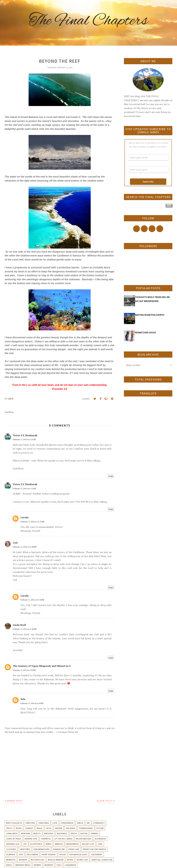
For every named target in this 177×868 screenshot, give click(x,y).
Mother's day (38, 860)
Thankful (46, 839)
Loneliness (12, 833)
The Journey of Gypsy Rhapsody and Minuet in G (42, 666)
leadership (71, 865)
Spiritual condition (102, 860)
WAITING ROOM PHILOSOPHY (150, 315)
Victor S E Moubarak (25, 435)
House (63, 854)
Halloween (32, 854)
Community (99, 823)
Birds (49, 844)
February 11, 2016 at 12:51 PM (32, 522)
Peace (39, 828)
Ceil (15, 543)
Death (74, 833)
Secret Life (82, 860)
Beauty (37, 833)
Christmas (44, 823)
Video (9, 865)
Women (37, 865)
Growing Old (13, 844)
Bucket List (88, 844)
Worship (49, 865)
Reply (111, 476)
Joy (25, 844)
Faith (49, 828)
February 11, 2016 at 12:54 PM (32, 600)
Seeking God (31, 839)
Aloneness (100, 839)
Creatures (25, 849)
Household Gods (78, 854)
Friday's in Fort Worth (94, 849)
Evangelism (59, 849)
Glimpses (11, 854)
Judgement (97, 854)
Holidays (70, 828)
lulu (23, 699)
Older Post (104, 801)
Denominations (42, 849)
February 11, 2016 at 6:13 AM (24, 439)
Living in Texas (14, 839)
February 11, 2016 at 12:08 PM (25, 547)
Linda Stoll (19, 625)
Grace (80, 823)
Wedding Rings (23, 865)
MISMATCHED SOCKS (145, 332)
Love (55, 823)
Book (19, 828)
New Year (26, 833)
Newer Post (15, 801)
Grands (95, 833)
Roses (70, 860)
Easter (84, 833)
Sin (88, 823)
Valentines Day (84, 839)
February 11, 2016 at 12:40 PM (25, 629)
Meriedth (11, 860)
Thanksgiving (86, 828)
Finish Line (74, 849)
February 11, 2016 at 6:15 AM (24, 488)
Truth (9, 828)
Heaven (59, 828)
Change (29, 828)
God (21, 854)
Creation (30, 823)
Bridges (59, 844)
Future (100, 828)
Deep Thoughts (14, 823)
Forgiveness (67, 823)
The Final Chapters (88, 21)
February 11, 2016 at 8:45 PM (32, 703)
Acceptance (36, 844)
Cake (100, 844)
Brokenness (73, 844)
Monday (23, 860)
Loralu (25, 517)
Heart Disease (49, 854)
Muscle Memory (56, 860)
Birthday (49, 833)
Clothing (11, 849)
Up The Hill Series (63, 839)
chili (59, 865)
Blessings (62, 833)
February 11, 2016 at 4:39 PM (24, 670)
